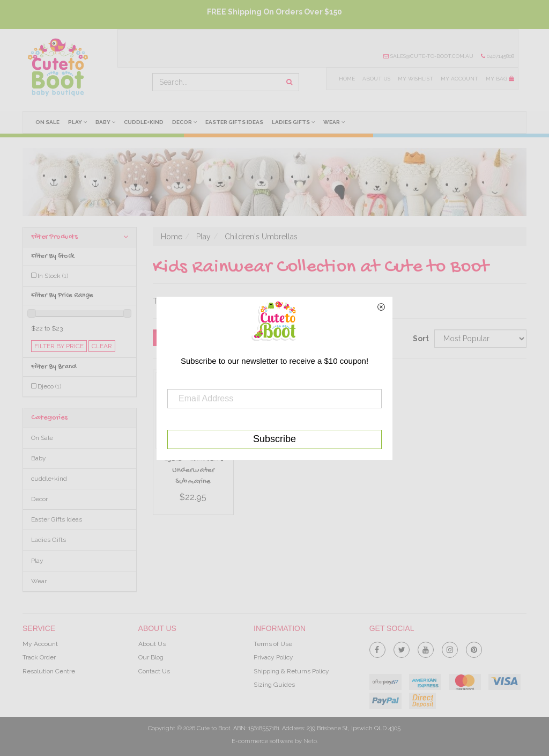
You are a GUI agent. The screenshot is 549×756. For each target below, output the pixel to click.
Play (77, 122)
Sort (420, 339)
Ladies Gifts (293, 122)
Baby (105, 122)
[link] (377, 648)
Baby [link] (39, 458)
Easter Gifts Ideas (234, 122)
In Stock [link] (53, 276)
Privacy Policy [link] (273, 657)
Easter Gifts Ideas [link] (57, 519)
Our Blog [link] (151, 657)
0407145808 (498, 56)
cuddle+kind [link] (49, 479)
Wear (334, 122)
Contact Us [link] (154, 671)
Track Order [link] (39, 657)
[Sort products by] (480, 339)
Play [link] (37, 561)
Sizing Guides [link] (274, 685)
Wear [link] (39, 581)
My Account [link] (40, 644)
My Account (459, 79)
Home (347, 79)
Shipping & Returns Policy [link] (291, 671)
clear (102, 346)
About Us (376, 79)
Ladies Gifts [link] (49, 540)
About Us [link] (152, 644)
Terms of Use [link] (273, 644)
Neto (310, 741)
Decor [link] (39, 499)
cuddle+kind (144, 122)
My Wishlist (416, 79)
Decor (184, 122)
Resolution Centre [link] (49, 671)
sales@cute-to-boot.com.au (428, 56)
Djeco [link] (49, 386)
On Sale (47, 122)
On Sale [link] (42, 438)
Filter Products (80, 237)
